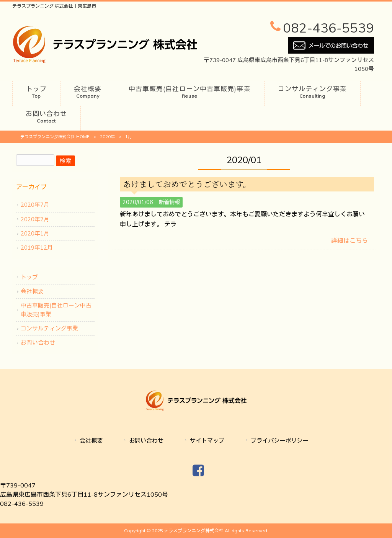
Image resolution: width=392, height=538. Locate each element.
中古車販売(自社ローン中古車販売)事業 (56, 310)
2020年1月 (35, 233)
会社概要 (32, 291)
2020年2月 (35, 219)
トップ (29, 277)
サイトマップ (207, 441)
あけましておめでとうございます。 (187, 184)
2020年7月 (35, 205)
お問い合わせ (38, 343)
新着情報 (169, 202)
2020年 (107, 137)
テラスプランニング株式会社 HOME (55, 137)
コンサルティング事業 (49, 328)
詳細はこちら (350, 240)
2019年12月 (37, 248)
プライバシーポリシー (279, 441)
